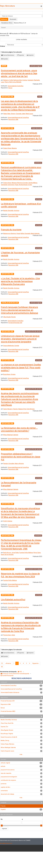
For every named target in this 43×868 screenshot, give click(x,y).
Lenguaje (3, 803)
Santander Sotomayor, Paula (10, 185)
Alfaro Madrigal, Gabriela (11, 435)
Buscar (4, 19)
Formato (3, 759)
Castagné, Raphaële (34, 80)
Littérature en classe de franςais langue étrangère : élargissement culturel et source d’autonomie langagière (20, 339)
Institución (4, 682)
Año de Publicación (7, 814)
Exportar (21, 55)
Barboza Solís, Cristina (20, 80)
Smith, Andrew (8, 521)
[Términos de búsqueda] (21, 13)
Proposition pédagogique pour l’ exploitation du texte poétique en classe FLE (21, 457)
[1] (2, 663)
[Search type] (21, 16)
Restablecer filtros (7, 23)
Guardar (5, 59)
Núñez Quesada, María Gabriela (30, 233)
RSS (20, 672)
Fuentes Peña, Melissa (26, 553)
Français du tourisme (11, 230)
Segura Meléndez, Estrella (11, 346)
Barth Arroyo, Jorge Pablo (11, 553)
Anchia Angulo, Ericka (25, 185)
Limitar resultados (21, 39)
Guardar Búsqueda (7, 676)
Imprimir (31, 55)
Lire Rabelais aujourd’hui (13, 599)
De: (2, 819)
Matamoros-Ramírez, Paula (12, 233)
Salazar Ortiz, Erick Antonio (26, 409)
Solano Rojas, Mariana (10, 148)
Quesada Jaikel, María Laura (24, 114)
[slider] (2, 826)
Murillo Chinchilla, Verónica (11, 211)
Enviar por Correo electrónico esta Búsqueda (15, 674)
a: (22, 819)
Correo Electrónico (9, 55)
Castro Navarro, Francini (10, 409)
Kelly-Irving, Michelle (15, 82)
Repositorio (4, 697)
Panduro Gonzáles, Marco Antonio (14, 464)
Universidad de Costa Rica (16, 86)
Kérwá (10, 88)
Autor (2, 716)
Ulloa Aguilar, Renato (9, 317)
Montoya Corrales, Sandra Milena (27, 183)
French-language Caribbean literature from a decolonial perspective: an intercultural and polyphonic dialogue (19, 310)
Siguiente (36, 663)
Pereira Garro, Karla (9, 635)
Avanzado (13, 19)
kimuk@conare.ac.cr (6, 843)
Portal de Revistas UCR (15, 323)
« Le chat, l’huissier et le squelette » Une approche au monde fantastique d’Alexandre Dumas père (20, 281)
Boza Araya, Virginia (9, 374)
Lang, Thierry (5, 82)
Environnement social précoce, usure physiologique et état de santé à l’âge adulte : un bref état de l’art (19, 73)
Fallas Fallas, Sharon (9, 114)
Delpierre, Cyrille (8, 80)
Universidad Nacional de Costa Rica (18, 118)
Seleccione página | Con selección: (12, 52)
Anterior (8, 663)
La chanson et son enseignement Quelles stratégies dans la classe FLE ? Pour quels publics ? (21, 368)
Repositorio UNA (13, 119)
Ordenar (2, 46)
